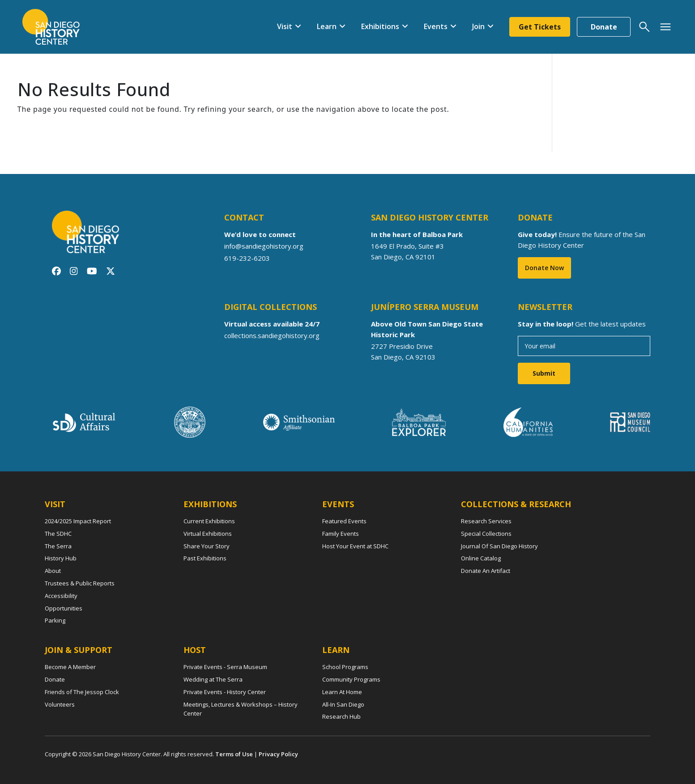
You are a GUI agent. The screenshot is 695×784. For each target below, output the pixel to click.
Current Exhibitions (209, 521)
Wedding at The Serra (213, 679)
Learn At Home (342, 692)
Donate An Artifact (486, 571)
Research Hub (341, 716)
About (53, 571)
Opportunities (64, 608)
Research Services (486, 521)
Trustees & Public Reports (80, 583)
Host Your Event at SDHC (355, 546)
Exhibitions (380, 26)
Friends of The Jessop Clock (82, 692)
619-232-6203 (247, 258)
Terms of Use (234, 754)
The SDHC (58, 534)
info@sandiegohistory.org (264, 246)
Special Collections (486, 534)
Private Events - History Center (225, 692)
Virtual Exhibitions (208, 534)
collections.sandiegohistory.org (272, 335)
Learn (327, 26)
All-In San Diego (343, 704)
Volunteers (60, 704)
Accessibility (61, 596)
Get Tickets (540, 27)
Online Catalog (481, 558)
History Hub (61, 558)
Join (478, 26)
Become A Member (70, 667)
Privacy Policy (278, 754)
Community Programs (351, 679)
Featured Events (344, 521)
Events (436, 26)
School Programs (345, 667)
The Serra (58, 546)
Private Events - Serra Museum (225, 667)
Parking (55, 620)
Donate (604, 27)
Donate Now (544, 268)
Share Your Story (207, 546)
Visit (285, 26)
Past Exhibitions (205, 558)
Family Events (341, 534)
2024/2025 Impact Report (78, 521)
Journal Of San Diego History (499, 546)
